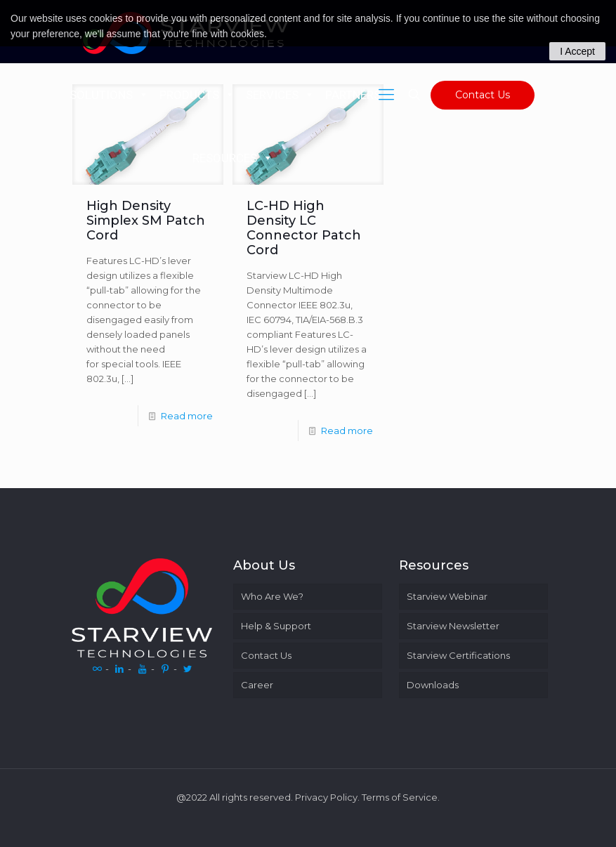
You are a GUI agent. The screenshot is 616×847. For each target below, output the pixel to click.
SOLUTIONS (109, 95)
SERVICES (280, 95)
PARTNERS (361, 95)
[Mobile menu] (386, 95)
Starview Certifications (458, 655)
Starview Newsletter (453, 626)
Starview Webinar (447, 596)
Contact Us (483, 95)
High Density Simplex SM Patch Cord (146, 221)
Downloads (433, 685)
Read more (187, 416)
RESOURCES (233, 158)
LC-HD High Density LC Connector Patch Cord (304, 228)
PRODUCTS (197, 95)
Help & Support (276, 626)
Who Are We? (272, 596)
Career (257, 685)
